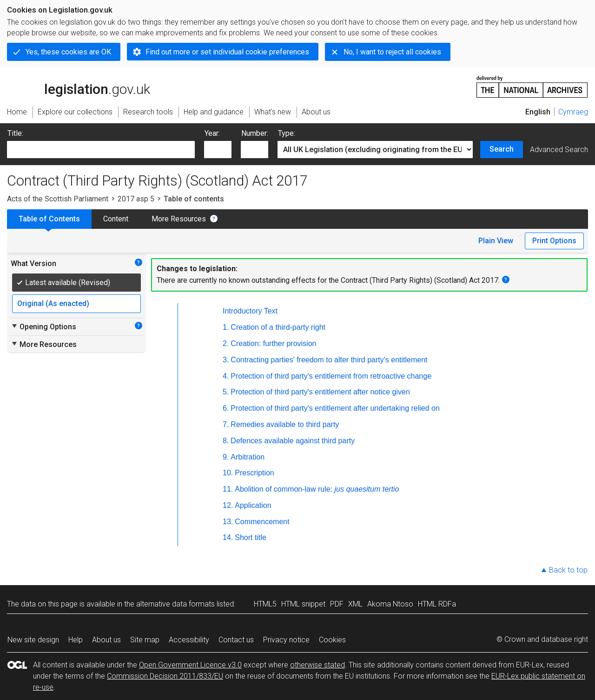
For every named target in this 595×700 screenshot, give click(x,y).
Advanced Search (559, 150)
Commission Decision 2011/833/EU (165, 676)
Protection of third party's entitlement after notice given (320, 392)
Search (502, 149)
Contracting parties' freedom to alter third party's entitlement (329, 360)
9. (226, 457)
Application (253, 505)
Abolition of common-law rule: (317, 489)
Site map (145, 640)
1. (226, 327)
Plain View (496, 241)
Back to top (568, 570)
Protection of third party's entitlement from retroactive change (331, 376)
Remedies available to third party (285, 424)
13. (228, 522)
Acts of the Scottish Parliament (58, 199)
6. (226, 408)
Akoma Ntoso (390, 604)
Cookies (332, 640)
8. (226, 441)
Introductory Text (250, 311)
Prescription (254, 473)
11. (228, 489)
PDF (337, 604)
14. (228, 537)
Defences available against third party (293, 441)
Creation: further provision (273, 343)
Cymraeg (573, 112)
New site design (33, 640)
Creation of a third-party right (278, 327)
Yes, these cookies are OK (68, 52)
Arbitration (248, 457)
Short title (251, 537)
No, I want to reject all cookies (392, 52)
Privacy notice (286, 640)
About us (106, 640)
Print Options (554, 241)
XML (355, 604)
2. (226, 343)
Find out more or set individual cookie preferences (227, 52)
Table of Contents (49, 219)
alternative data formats (175, 604)
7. (226, 424)
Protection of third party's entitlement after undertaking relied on (335, 408)
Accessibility (189, 640)
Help (76, 640)
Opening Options (43, 327)
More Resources (179, 219)
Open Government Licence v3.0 (190, 665)
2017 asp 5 (136, 199)
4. (226, 376)
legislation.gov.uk (79, 86)
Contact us (236, 640)
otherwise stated (317, 665)
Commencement (262, 522)
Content (116, 219)
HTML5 (265, 604)
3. (226, 360)
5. (226, 392)
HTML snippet (303, 604)
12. (228, 505)
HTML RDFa (437, 604)
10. (228, 473)
